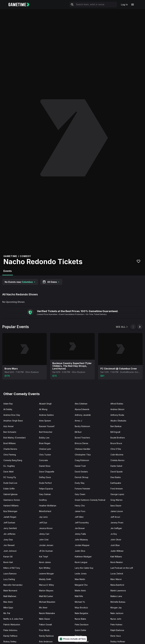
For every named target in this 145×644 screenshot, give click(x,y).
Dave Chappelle (47, 472)
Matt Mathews (10, 596)
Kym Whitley (45, 568)
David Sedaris (81, 472)
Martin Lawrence (118, 591)
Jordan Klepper (82, 545)
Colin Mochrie (117, 455)
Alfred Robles (117, 404)
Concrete (43, 460)
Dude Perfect (45, 483)
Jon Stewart (9, 545)
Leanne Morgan (46, 574)
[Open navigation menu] (133, 5)
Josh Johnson (10, 551)
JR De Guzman (46, 551)
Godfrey (43, 500)
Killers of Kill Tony (12, 568)
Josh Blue (115, 545)
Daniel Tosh (80, 466)
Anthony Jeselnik (83, 415)
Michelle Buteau (118, 602)
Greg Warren (116, 500)
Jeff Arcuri (115, 517)
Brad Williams (10, 443)
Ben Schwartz (10, 432)
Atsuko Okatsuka (118, 421)
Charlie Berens (10, 449)
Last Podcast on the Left (122, 568)
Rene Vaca (116, 636)
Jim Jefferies (9, 534)
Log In (124, 5)
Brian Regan (45, 443)
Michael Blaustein (47, 602)
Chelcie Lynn (45, 449)
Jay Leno (43, 517)
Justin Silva (80, 551)
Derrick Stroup (82, 477)
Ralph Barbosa (117, 630)
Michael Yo (80, 602)
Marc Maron (116, 579)
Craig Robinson (82, 460)
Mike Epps (8, 608)
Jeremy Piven (117, 523)
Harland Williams (11, 506)
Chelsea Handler (83, 449)
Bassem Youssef (47, 426)
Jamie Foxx (80, 511)
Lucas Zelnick (117, 574)
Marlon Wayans (46, 591)
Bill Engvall (115, 432)
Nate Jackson (117, 613)
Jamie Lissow (117, 511)
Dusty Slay (80, 483)
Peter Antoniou (10, 630)
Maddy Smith (45, 579)
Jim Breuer (80, 528)
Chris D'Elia (116, 449)
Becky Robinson (82, 426)
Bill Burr (78, 432)
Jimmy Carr (44, 534)
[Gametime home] (21, 5)
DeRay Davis (45, 477)
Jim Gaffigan (116, 528)
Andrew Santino (46, 415)
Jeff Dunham (9, 523)
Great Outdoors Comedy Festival (90, 500)
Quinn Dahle (80, 630)
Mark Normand (10, 591)
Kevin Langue (81, 562)
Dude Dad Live (10, 483)
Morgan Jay (116, 608)
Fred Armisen (117, 489)
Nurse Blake (80, 619)
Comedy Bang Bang (13, 460)
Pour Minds (44, 630)
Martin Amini (80, 591)
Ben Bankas (116, 426)
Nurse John (116, 619)
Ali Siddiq (8, 409)
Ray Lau (78, 636)
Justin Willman (117, 551)
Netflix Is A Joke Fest (13, 619)
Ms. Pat (7, 613)
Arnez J (78, 421)
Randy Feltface (10, 636)
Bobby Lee (44, 438)
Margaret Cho (81, 585)
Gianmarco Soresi (12, 500)
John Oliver (116, 540)
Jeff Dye (43, 523)
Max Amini (8, 602)
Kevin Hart (8, 562)
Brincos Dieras (81, 443)
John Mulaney (81, 540)
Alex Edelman (81, 404)
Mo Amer (43, 608)
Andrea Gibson (117, 409)
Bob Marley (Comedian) (15, 438)
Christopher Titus (83, 455)
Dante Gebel (116, 466)
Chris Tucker (45, 455)
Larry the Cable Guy (84, 568)
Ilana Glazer (116, 506)
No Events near (20, 282)
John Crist (44, 540)
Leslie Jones (81, 574)
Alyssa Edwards (82, 409)
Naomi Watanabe (47, 613)
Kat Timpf (44, 557)
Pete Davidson (82, 625)
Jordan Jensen (46, 545)
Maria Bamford (117, 585)
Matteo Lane (116, 596)
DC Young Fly (10, 477)
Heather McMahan (48, 506)
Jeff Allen (79, 517)
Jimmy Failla (80, 534)
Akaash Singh (45, 404)
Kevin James (45, 562)
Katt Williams (116, 557)
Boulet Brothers (118, 438)
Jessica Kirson (46, 528)
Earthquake (116, 483)
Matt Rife (79, 596)
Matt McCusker (46, 596)
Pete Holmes (116, 625)
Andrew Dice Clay (12, 415)
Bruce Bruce (116, 443)
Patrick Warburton (12, 625)
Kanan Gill (8, 557)
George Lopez (117, 494)
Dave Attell (8, 472)
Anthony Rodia (117, 415)
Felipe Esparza (46, 489)
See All (122, 327)
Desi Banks (116, 477)
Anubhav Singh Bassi (13, 421)
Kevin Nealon (117, 562)
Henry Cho (80, 506)
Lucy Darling (9, 579)
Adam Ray (8, 404)
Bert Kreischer (46, 432)
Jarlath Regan (10, 517)
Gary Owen (80, 494)
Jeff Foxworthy (82, 523)
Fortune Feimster (82, 489)
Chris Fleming (10, 455)
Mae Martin (80, 579)
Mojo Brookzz (81, 608)
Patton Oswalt (45, 625)
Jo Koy (114, 534)
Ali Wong (43, 409)
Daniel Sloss (45, 466)
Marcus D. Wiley (47, 585)
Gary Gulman (45, 494)
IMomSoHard (45, 511)
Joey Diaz (8, 540)
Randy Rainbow (46, 636)
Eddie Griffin (9, 489)
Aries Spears (45, 421)
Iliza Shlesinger (10, 511)
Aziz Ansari (8, 426)
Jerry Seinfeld (10, 528)
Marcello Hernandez (13, 585)
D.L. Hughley (9, 466)
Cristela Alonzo (117, 460)
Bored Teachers (82, 438)
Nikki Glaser (45, 619)
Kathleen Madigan (83, 557)
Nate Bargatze (81, 613)
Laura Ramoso (10, 574)
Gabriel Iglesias (10, 494)
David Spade (117, 472)
